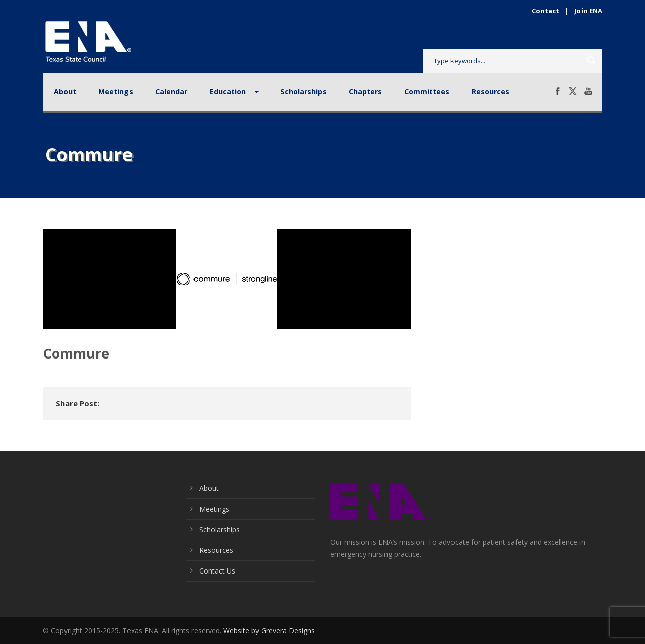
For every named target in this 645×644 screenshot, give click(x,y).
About (65, 91)
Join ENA (588, 11)
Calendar (171, 91)
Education (228, 91)
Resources (491, 91)
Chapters (365, 91)
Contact (545, 11)
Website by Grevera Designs (269, 631)
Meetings (116, 91)
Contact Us (217, 571)
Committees (427, 91)
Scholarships (303, 91)
